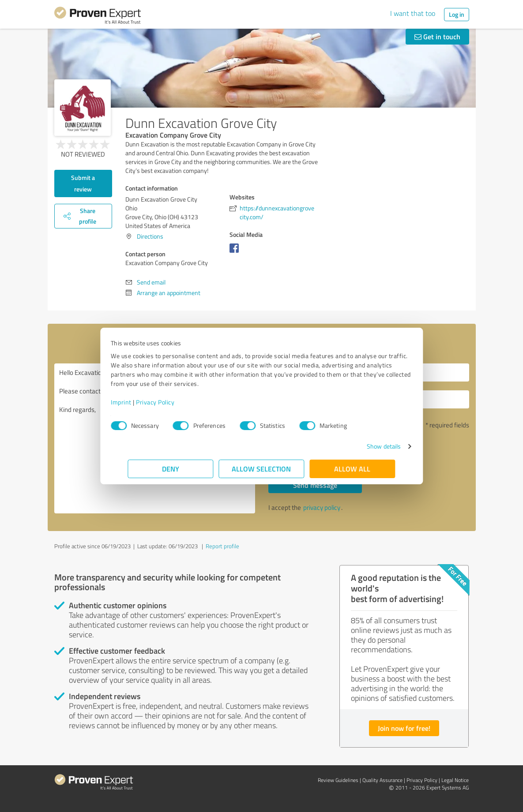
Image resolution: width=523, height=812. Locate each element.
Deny (171, 469)
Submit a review (83, 183)
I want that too (413, 13)
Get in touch (437, 36)
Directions (150, 236)
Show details (367, 446)
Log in (457, 14)
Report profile (222, 546)
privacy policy (322, 507)
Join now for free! (404, 728)
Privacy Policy (172, 402)
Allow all (353, 469)
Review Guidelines (338, 780)
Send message (315, 485)
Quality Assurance (382, 780)
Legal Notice (455, 780)
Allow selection (262, 469)
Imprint (138, 402)
